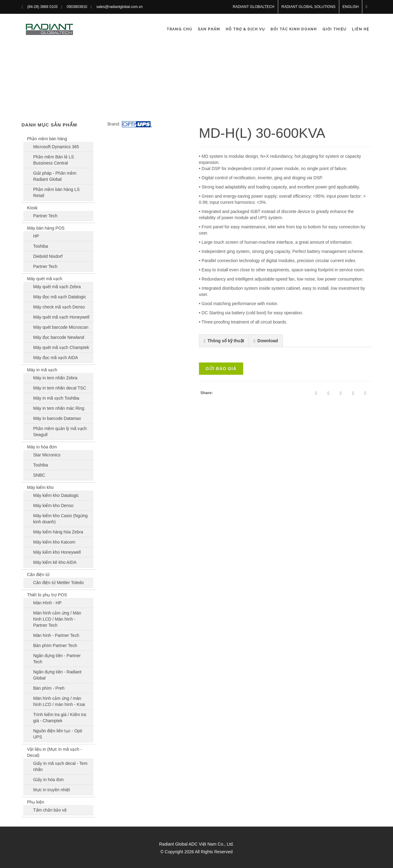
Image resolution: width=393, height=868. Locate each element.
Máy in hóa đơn (42, 447)
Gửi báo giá (221, 369)
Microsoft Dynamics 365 (56, 147)
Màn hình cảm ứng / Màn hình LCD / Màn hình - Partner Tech (57, 619)
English (351, 7)
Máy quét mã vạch (45, 279)
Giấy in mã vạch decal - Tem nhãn (60, 766)
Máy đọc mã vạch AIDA (56, 358)
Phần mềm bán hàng (47, 139)
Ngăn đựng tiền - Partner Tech (57, 659)
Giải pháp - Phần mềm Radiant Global (55, 176)
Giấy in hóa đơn (49, 780)
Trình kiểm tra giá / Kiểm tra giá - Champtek (60, 718)
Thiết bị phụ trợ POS (47, 595)
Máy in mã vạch (42, 370)
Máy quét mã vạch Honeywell (61, 317)
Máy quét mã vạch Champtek (61, 347)
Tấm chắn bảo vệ (50, 810)
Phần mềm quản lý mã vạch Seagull (60, 432)
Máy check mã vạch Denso (59, 307)
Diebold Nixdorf (48, 256)
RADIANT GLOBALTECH (254, 7)
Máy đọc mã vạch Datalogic (60, 297)
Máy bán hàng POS (46, 228)
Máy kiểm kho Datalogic (56, 495)
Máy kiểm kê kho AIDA (55, 562)
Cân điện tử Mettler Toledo (58, 583)
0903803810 (77, 7)
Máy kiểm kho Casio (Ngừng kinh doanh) (60, 519)
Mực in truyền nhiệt (52, 790)
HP (36, 236)
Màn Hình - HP (47, 603)
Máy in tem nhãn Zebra (55, 378)
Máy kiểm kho (40, 487)
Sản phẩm (209, 29)
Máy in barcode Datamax (57, 418)
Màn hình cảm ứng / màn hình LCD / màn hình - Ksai (59, 701)
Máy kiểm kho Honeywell (57, 552)
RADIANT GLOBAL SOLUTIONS (309, 7)
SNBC (39, 475)
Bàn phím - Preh (49, 688)
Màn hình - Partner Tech (56, 635)
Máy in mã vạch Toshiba (56, 398)
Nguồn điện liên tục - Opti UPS (58, 734)
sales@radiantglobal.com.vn (120, 7)
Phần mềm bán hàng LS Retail (56, 192)
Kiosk (32, 208)
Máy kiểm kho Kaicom (54, 542)
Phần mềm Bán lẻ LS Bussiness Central (54, 160)
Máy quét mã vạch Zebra (57, 287)
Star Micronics (47, 455)
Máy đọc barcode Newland (59, 337)
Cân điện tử (38, 575)
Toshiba (41, 246)
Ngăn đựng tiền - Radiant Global (57, 675)
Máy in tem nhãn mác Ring (59, 408)
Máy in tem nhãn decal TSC (60, 388)
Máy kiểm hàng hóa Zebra (58, 532)
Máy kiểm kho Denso (53, 506)
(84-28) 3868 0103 (43, 7)
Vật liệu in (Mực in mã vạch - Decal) (54, 752)
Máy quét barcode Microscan (61, 327)
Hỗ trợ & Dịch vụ (245, 29)
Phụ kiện (36, 802)
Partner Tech (45, 216)
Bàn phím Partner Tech (55, 645)
